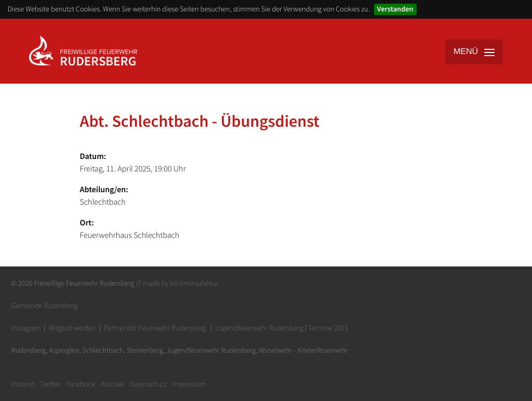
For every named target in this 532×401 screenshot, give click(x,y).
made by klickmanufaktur (181, 283)
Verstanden (395, 9)
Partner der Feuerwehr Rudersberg (155, 328)
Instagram (26, 328)
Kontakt (112, 384)
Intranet (23, 384)
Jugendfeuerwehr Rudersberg (259, 328)
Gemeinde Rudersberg (45, 305)
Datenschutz (148, 384)
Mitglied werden (72, 328)
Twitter (50, 384)
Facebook (81, 384)
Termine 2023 (328, 328)
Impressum (189, 384)
